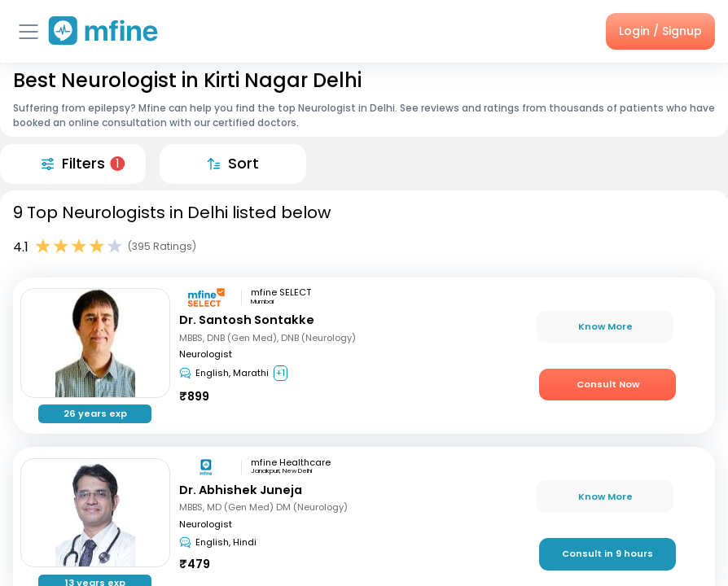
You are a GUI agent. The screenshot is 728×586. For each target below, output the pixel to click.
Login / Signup (660, 31)
